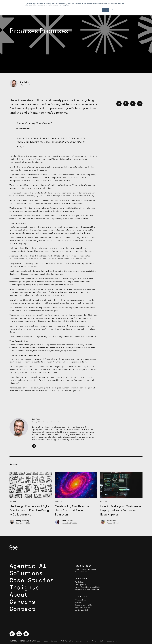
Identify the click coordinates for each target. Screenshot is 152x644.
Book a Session (81, 572)
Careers (22, 602)
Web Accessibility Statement (72, 641)
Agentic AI (28, 566)
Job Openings (81, 585)
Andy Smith (112, 521)
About (19, 595)
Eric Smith (24, 82)
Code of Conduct (51, 641)
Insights (24, 588)
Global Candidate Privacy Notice (88, 587)
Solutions (26, 573)
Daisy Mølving (23, 521)
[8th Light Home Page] (14, 548)
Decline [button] (115, 10)
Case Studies (32, 580)
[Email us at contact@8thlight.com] (26, 634)
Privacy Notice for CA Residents (87, 590)
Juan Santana (67, 521)
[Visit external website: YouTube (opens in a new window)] (19, 634)
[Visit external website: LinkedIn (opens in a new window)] (12, 634)
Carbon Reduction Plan (108, 641)
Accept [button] (106, 10)
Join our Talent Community (86, 569)
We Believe (80, 582)
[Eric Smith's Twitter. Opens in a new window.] (34, 446)
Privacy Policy (91, 641)
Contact (22, 609)
